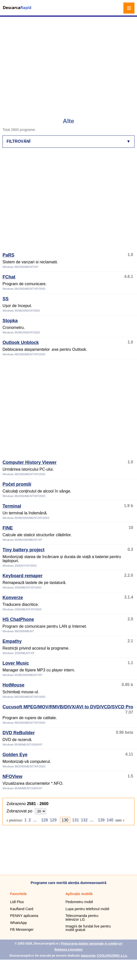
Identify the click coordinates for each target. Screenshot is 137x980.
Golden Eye (15, 755)
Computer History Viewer (30, 462)
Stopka (10, 321)
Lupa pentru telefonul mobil (87, 909)
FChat (9, 277)
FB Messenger (22, 929)
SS (6, 299)
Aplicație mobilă (79, 894)
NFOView (12, 776)
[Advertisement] (47, 65)
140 (110, 820)
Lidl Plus (17, 902)
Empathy (12, 641)
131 (76, 820)
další (118, 820)
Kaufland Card (22, 909)
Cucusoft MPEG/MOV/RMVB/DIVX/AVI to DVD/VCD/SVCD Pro (68, 707)
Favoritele (18, 894)
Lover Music (16, 663)
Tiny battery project (24, 550)
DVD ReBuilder (19, 733)
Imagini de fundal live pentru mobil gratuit (88, 928)
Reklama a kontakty (68, 950)
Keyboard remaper (23, 576)
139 (101, 820)
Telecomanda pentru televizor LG (82, 917)
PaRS (8, 255)
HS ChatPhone (18, 619)
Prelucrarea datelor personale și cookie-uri (92, 944)
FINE (8, 528)
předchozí (16, 820)
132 (84, 820)
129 (53, 820)
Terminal (12, 506)
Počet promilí (17, 484)
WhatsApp (18, 923)
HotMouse (13, 685)
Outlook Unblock (21, 342)
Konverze (13, 598)
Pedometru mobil (79, 902)
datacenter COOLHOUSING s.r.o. (104, 956)
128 (44, 820)
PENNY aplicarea (24, 916)
